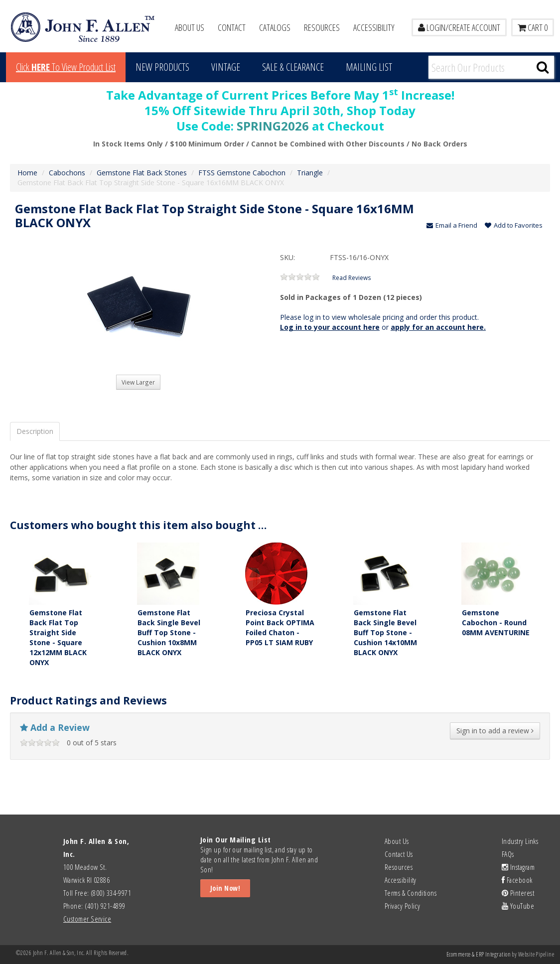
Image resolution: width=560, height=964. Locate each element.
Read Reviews (352, 277)
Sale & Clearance (293, 67)
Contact (232, 27)
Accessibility (374, 27)
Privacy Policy (402, 906)
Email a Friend (452, 225)
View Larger (138, 382)
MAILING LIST (369, 67)
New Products (162, 67)
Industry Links (520, 841)
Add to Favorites (514, 225)
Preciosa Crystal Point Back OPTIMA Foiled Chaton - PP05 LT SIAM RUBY (280, 627)
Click (66, 67)
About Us (190, 27)
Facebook (517, 880)
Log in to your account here (330, 327)
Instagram (518, 867)
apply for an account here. (438, 327)
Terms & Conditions (411, 893)
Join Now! (225, 888)
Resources (322, 27)
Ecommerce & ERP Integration (479, 954)
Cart (533, 27)
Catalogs (275, 27)
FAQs (508, 854)
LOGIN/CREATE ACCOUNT (459, 27)
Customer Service (87, 919)
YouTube (518, 906)
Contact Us (399, 854)
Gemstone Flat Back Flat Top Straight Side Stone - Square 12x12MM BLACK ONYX (58, 637)
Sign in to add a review (495, 731)
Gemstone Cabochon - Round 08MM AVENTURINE (496, 622)
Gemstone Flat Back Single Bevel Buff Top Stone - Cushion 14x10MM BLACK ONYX (385, 632)
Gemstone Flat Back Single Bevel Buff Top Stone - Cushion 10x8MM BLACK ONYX (169, 632)
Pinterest (518, 893)
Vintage (226, 67)
